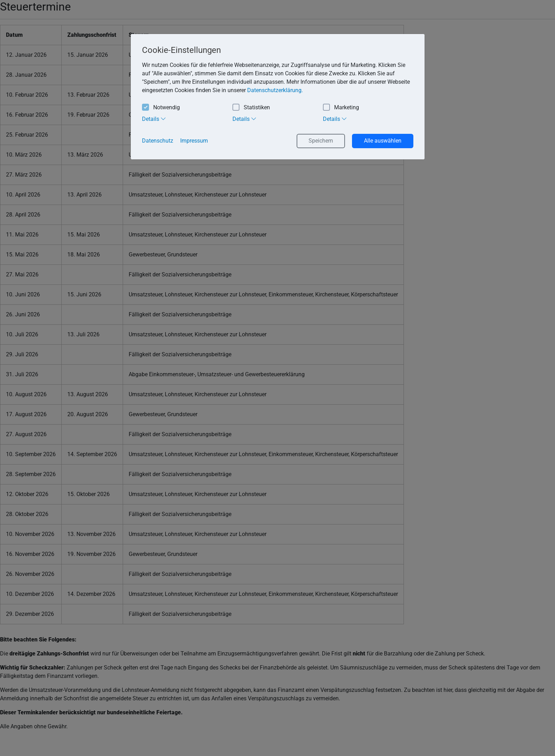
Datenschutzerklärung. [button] (275, 90)
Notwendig (161, 108)
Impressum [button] (194, 141)
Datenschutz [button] (158, 141)
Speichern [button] (321, 141)
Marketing (341, 108)
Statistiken (251, 108)
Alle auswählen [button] (383, 141)
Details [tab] (154, 119)
